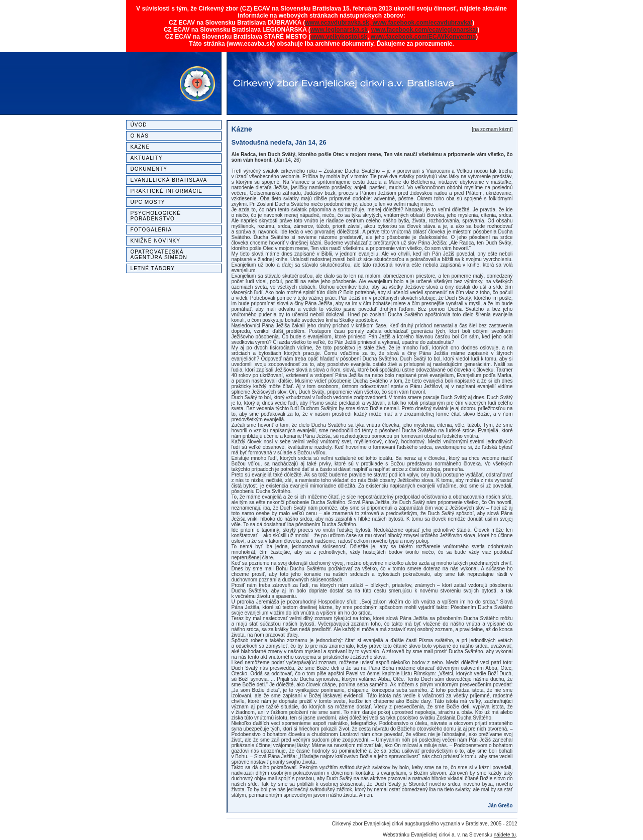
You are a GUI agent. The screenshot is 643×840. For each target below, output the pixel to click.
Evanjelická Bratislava (169, 180)
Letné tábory (153, 268)
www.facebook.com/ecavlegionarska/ (424, 30)
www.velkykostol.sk (339, 37)
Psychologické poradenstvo (156, 216)
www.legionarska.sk (339, 30)
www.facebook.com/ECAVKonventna (423, 37)
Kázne (140, 147)
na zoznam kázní (492, 129)
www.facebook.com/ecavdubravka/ (422, 23)
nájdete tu (505, 835)
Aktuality (147, 158)
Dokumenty (149, 169)
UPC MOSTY (148, 202)
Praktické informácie (167, 191)
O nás (140, 136)
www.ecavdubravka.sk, (339, 23)
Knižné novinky (155, 241)
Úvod (139, 125)
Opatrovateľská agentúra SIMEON (159, 255)
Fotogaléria (151, 230)
